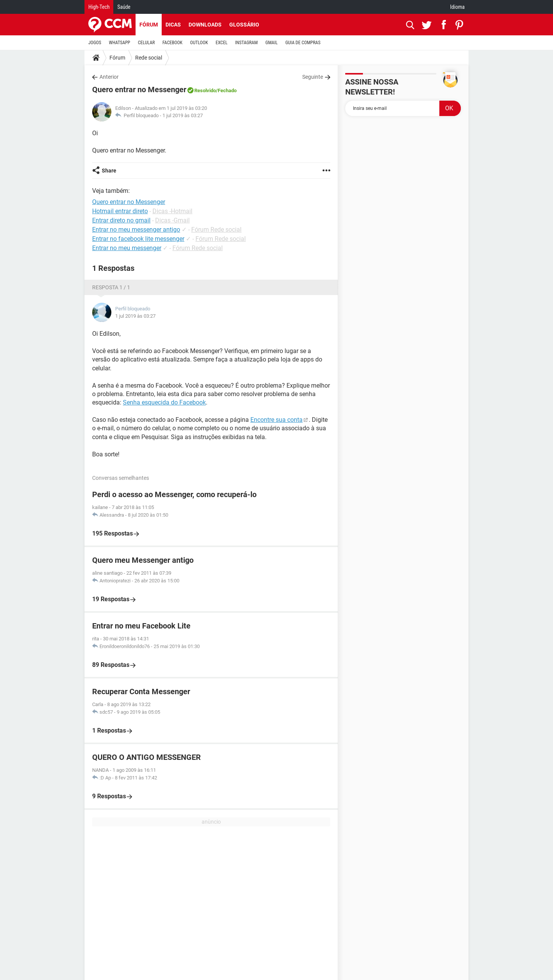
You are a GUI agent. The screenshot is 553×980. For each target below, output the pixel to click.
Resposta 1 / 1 (111, 287)
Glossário (244, 25)
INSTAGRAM (246, 43)
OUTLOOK (199, 43)
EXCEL (221, 43)
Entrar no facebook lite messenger (138, 239)
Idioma (457, 7)
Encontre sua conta (276, 420)
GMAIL (272, 43)
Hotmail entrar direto (120, 211)
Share (109, 171)
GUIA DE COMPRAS (303, 43)
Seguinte (313, 77)
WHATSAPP (120, 43)
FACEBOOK (172, 43)
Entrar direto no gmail (121, 220)
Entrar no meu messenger (127, 248)
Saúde (124, 7)
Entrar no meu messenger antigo (136, 230)
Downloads (205, 25)
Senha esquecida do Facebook (164, 402)
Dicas (173, 25)
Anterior (109, 77)
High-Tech (99, 7)
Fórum (149, 25)
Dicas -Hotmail (172, 211)
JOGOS (95, 43)
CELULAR (146, 43)
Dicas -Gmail (172, 220)
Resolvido (205, 90)
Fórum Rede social (216, 230)
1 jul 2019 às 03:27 (183, 115)
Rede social (149, 58)
